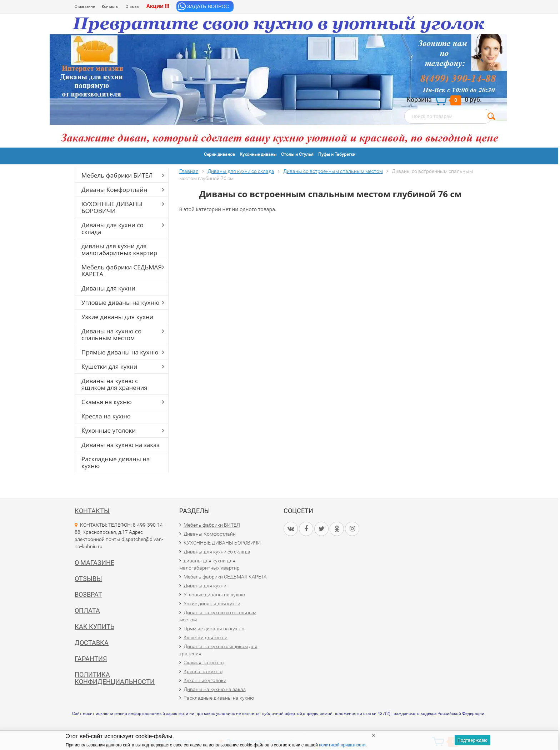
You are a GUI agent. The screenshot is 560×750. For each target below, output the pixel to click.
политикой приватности (342, 745)
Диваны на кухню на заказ (121, 445)
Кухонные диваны (258, 154)
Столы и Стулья (297, 154)
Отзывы (132, 6)
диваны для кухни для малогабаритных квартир (119, 249)
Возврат (88, 594)
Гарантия (91, 659)
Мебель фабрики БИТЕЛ (117, 175)
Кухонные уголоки (109, 430)
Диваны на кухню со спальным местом (111, 334)
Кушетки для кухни (109, 366)
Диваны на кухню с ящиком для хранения (114, 384)
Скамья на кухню (107, 402)
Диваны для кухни (108, 288)
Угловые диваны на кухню (120, 302)
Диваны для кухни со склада (112, 228)
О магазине (85, 6)
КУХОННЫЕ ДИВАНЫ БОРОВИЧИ (112, 207)
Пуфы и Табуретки (337, 154)
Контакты (110, 6)
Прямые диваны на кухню (120, 352)
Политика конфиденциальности (115, 678)
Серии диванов (219, 154)
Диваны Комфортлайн (114, 190)
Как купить (94, 627)
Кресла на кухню (106, 416)
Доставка (92, 643)
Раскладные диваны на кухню (116, 462)
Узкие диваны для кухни (117, 317)
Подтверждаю (472, 740)
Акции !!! (158, 6)
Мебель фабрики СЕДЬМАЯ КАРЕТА (122, 270)
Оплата (87, 610)
